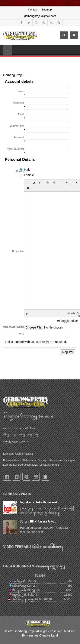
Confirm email (17, 126)
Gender (20, 171)
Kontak (32, 10)
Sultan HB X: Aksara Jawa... (38, 521)
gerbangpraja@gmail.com (40, 16)
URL (22, 334)
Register (68, 352)
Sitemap (47, 10)
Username (18, 103)
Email (21, 114)
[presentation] (28, 183)
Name (21, 91)
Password (19, 137)
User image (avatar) (14, 327)
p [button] (27, 313)
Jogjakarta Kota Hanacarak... (40, 502)
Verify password (16, 149)
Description (18, 251)
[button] (28, 183)
